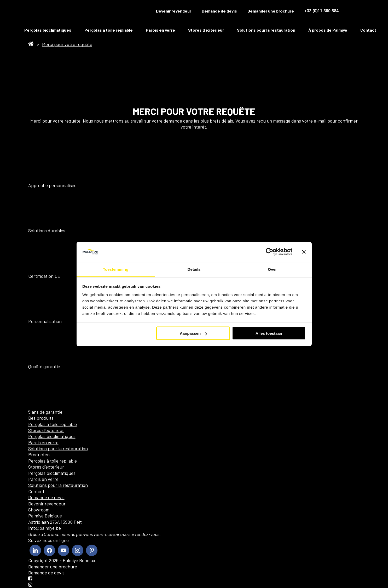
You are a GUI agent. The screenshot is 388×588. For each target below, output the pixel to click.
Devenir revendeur (174, 11)
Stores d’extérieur (206, 30)
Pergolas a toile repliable (109, 30)
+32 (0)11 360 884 (322, 11)
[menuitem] (352, 11)
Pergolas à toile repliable (53, 424)
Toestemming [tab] (116, 269)
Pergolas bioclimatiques (48, 30)
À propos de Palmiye (328, 30)
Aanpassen (193, 333)
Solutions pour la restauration (266, 30)
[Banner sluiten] (304, 252)
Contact (368, 30)
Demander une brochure (271, 11)
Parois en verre (160, 30)
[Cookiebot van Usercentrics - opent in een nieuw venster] (270, 252)
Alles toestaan (269, 333)
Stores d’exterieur (46, 430)
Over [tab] (272, 269)
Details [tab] (194, 269)
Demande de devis (219, 11)
